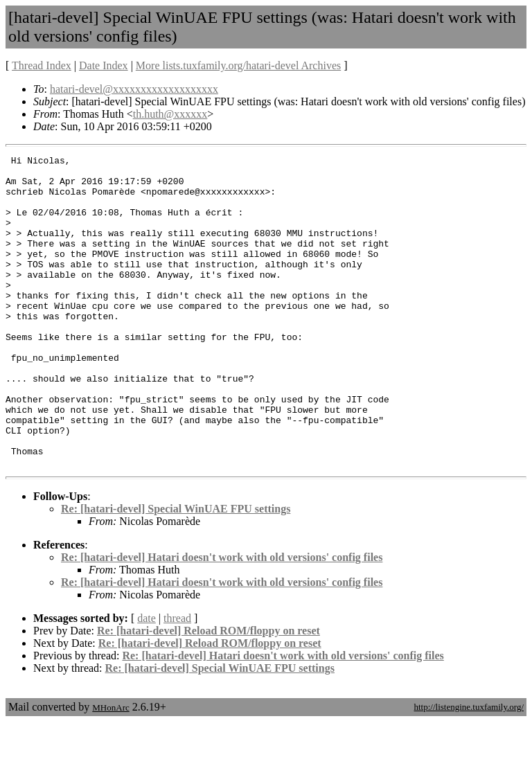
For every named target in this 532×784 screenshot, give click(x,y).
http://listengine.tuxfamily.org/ (469, 769)
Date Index (104, 65)
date (147, 680)
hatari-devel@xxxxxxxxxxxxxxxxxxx (134, 89)
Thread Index (42, 65)
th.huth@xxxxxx (170, 114)
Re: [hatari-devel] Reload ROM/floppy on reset (209, 693)
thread (177, 680)
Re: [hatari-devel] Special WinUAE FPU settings (176, 571)
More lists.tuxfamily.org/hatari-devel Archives (238, 65)
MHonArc (110, 770)
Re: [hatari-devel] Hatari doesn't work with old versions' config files (222, 620)
